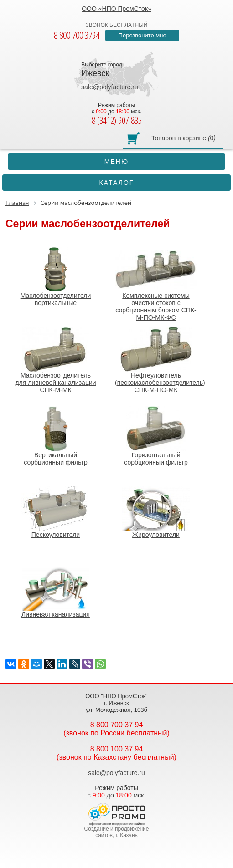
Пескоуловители (56, 512)
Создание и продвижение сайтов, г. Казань (117, 832)
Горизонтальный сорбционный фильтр (156, 436)
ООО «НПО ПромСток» (116, 9)
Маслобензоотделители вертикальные (56, 276)
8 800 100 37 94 (117, 749)
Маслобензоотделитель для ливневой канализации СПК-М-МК (56, 360)
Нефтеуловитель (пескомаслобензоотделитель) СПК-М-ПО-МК (160, 360)
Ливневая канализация (56, 592)
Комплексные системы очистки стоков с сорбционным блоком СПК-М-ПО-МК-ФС (156, 284)
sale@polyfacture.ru (110, 87)
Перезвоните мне (142, 35)
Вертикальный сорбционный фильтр (56, 436)
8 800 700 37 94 (117, 725)
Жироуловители (156, 512)
